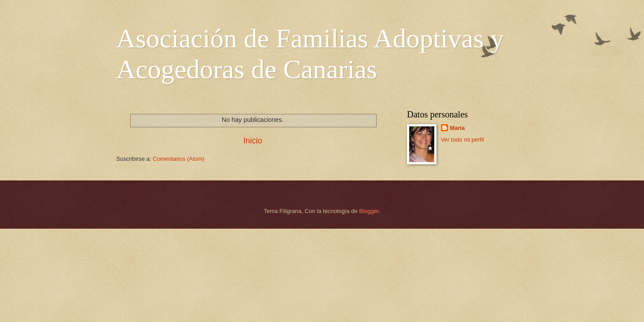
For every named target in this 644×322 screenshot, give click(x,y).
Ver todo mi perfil (463, 140)
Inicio (253, 141)
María (458, 128)
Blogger (369, 211)
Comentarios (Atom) (179, 159)
